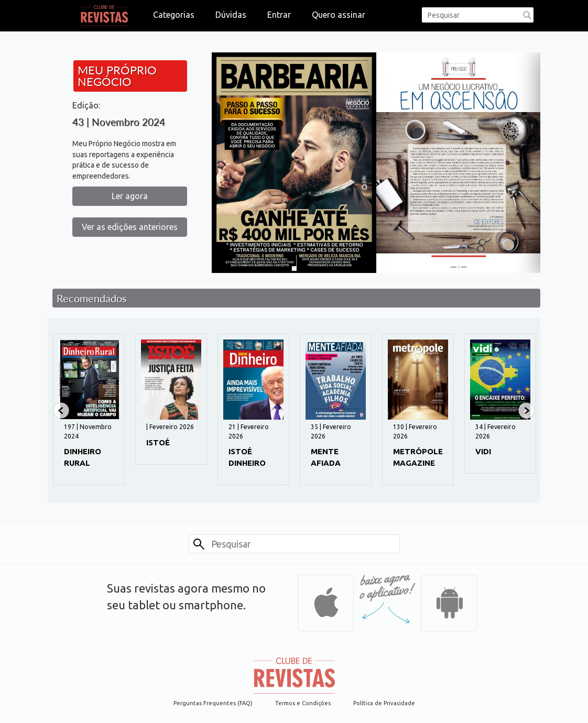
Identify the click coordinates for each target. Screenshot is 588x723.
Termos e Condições (303, 703)
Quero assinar (339, 15)
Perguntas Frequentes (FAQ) (213, 703)
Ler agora (130, 196)
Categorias (174, 15)
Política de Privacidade (384, 703)
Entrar (279, 15)
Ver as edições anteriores (130, 227)
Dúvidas (231, 15)
